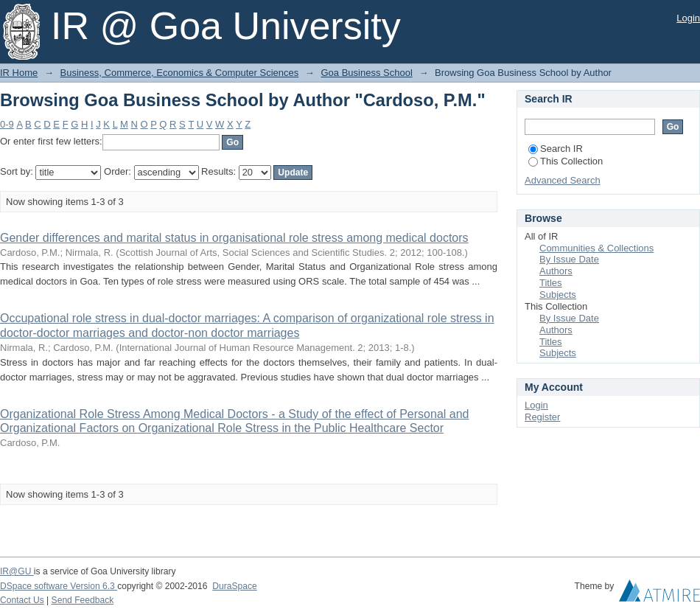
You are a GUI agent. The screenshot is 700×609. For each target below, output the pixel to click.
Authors (556, 271)
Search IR (556, 149)
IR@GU (17, 571)
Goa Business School (366, 73)
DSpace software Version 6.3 (59, 586)
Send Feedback (83, 600)
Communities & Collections (596, 248)
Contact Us (22, 600)
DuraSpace (234, 586)
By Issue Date (569, 259)
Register (542, 417)
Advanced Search (563, 180)
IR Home (19, 73)
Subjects (558, 295)
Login (688, 18)
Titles (551, 283)
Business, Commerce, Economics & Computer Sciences (180, 73)
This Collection (566, 161)
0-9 (7, 124)
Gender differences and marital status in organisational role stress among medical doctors (234, 238)
